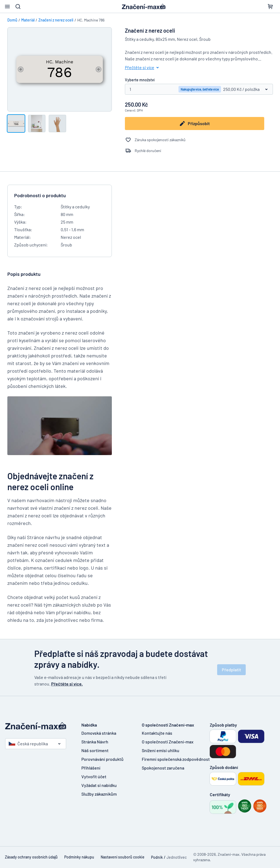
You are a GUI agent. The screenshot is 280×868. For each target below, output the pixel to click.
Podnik (157, 857)
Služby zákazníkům (99, 794)
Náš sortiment (95, 750)
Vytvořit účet (94, 776)
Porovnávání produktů (102, 759)
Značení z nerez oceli (56, 20)
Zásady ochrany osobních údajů (31, 857)
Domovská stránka (99, 733)
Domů (12, 20)
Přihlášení (91, 768)
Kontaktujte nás (157, 733)
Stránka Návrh (95, 742)
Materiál (28, 20)
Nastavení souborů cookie (123, 857)
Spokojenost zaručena (163, 768)
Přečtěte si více (143, 67)
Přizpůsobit (194, 123)
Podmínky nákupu (79, 857)
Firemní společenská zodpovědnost (176, 759)
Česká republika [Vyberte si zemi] (28, 744)
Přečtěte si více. (67, 684)
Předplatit (231, 670)
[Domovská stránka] (38, 726)
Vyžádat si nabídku (99, 785)
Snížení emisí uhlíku (161, 750)
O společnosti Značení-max (168, 742)
